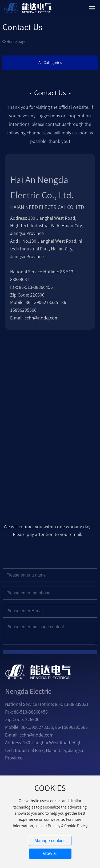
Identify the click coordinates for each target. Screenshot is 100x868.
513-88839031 (75, 704)
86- (29, 302)
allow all (50, 853)
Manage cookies (50, 841)
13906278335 (45, 302)
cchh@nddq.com (42, 318)
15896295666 (75, 727)
